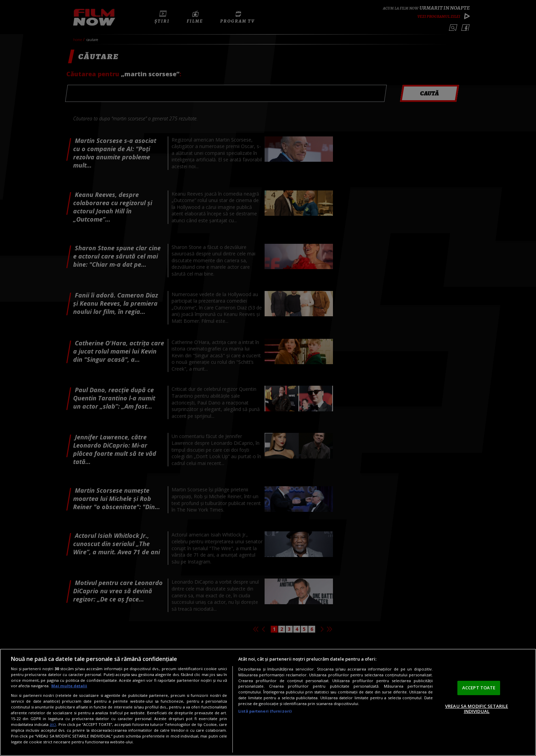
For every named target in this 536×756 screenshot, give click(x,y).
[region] (268, 702)
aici (53, 724)
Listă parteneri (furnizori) (265, 711)
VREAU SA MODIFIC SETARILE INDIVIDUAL (477, 709)
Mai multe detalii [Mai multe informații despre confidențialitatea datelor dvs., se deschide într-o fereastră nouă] (69, 686)
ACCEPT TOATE (479, 688)
